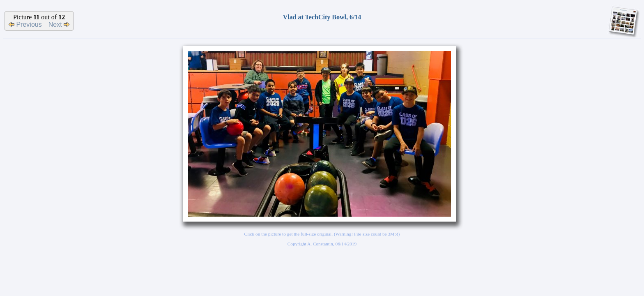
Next (59, 24)
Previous (25, 24)
